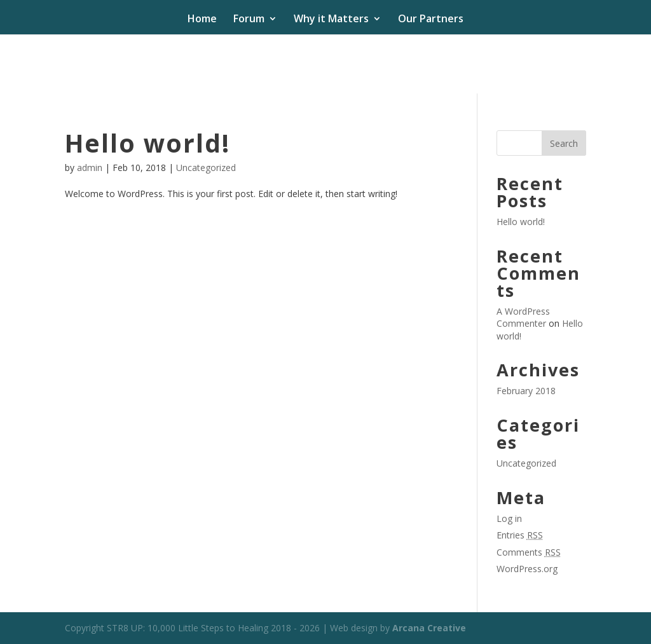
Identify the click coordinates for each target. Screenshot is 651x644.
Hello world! (147, 143)
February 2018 (526, 391)
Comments (529, 552)
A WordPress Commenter (523, 318)
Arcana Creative (429, 628)
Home (202, 20)
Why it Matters (331, 20)
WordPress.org (527, 569)
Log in (509, 518)
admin (90, 168)
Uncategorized (206, 168)
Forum (249, 20)
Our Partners (431, 20)
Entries (520, 535)
